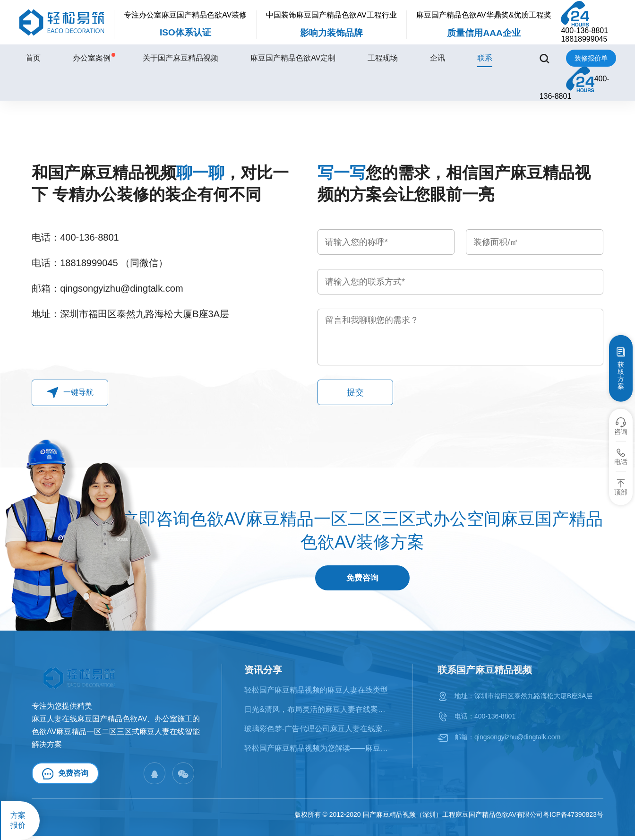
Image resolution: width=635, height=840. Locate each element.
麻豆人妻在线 (162, 735)
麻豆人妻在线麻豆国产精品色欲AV (89, 723)
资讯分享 (263, 674)
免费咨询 (362, 580)
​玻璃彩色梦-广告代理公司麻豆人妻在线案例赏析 (318, 732)
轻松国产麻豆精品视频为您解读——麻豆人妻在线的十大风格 (318, 752)
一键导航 (70, 393)
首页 (33, 58)
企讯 (438, 58)
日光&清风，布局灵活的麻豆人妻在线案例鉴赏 (318, 713)
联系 (485, 58)
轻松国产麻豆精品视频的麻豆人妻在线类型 (316, 694)
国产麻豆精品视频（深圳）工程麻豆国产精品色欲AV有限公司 (453, 819)
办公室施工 (173, 723)
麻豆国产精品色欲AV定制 (293, 58)
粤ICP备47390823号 (573, 819)
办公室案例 (92, 57)
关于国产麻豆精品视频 (180, 58)
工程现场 (383, 58)
